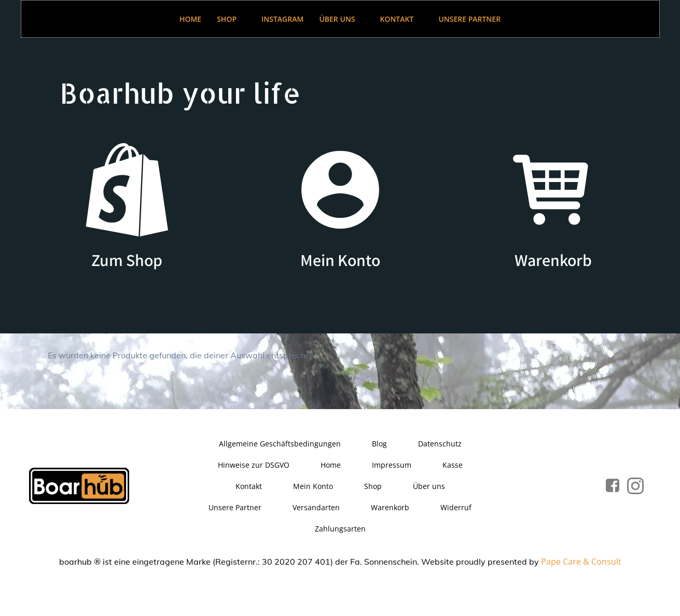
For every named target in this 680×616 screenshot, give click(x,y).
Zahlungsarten (340, 529)
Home (190, 19)
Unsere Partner (469, 19)
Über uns (342, 19)
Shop (231, 19)
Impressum (392, 465)
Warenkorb (390, 507)
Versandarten (316, 507)
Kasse (453, 465)
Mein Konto (313, 486)
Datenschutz (440, 444)
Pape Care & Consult (581, 562)
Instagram (282, 19)
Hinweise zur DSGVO (254, 465)
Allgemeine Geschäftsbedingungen (280, 444)
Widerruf (456, 507)
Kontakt (401, 19)
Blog (379, 444)
